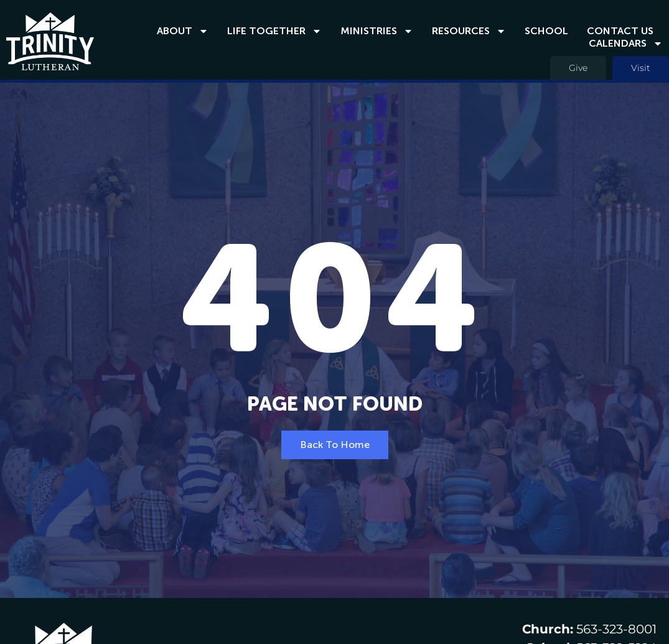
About (183, 31)
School (546, 31)
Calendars (626, 44)
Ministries (377, 31)
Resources (469, 31)
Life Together (274, 31)
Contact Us (620, 31)
